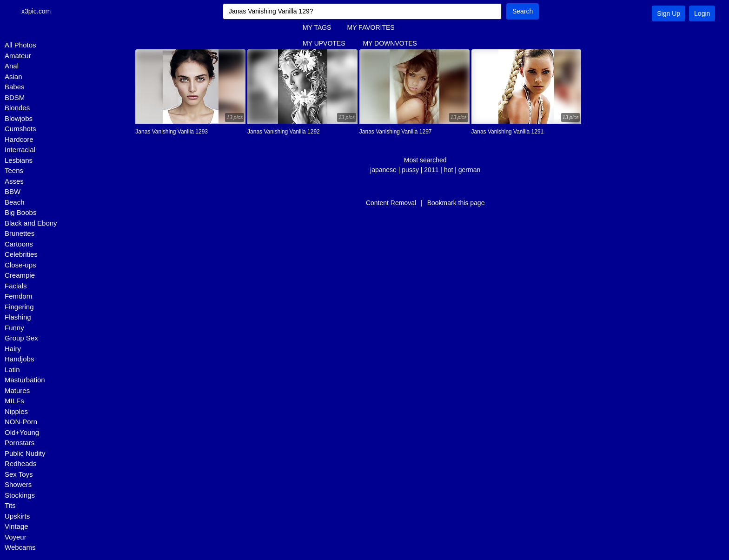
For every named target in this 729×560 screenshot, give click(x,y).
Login (702, 13)
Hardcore (19, 139)
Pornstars (20, 443)
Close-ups (20, 265)
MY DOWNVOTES (390, 43)
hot (448, 170)
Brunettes (20, 233)
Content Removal (391, 203)
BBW (13, 191)
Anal (12, 66)
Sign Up (669, 13)
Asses (14, 181)
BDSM (15, 97)
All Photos (20, 45)
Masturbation (25, 380)
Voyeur (16, 537)
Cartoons (19, 244)
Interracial (20, 150)
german (469, 170)
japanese (383, 170)
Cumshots (20, 129)
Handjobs (19, 359)
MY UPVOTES (324, 43)
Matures (17, 390)
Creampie (20, 275)
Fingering (19, 307)
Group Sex (21, 338)
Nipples (16, 411)
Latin (12, 370)
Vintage (17, 526)
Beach (15, 202)
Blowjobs (19, 118)
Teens (14, 170)
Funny (14, 328)
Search (523, 11)
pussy (410, 170)
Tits (10, 505)
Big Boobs (20, 212)
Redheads (20, 463)
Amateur (18, 56)
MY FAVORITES (371, 27)
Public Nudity (25, 453)
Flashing (18, 317)
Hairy (13, 349)
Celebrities (21, 254)
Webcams (20, 547)
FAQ (309, 59)
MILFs (14, 401)
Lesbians (19, 160)
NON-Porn (21, 422)
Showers (18, 484)
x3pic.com (38, 11)
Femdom (18, 296)
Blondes (17, 108)
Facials (16, 286)
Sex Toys (19, 474)
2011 (431, 170)
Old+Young (22, 432)
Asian (13, 77)
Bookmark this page (456, 203)
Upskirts (17, 516)
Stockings (20, 495)
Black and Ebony (31, 223)
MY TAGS (317, 27)
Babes (15, 87)
